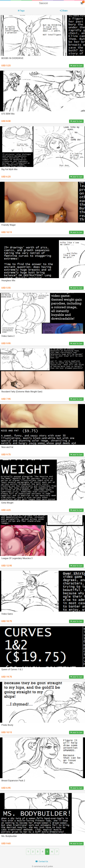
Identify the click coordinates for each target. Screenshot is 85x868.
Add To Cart (76, 66)
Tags (21, 11)
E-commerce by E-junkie (43, 866)
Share (64, 11)
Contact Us (42, 861)
